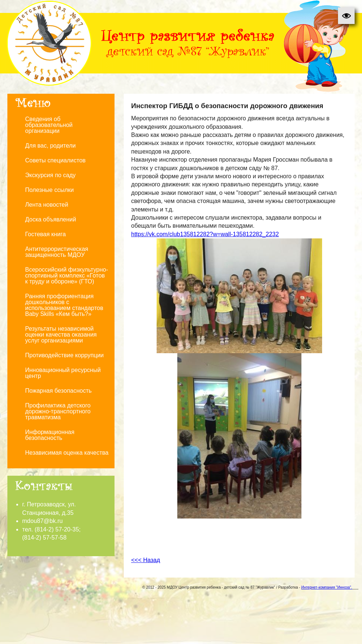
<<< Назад (146, 560)
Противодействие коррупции (64, 355)
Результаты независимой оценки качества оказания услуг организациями (61, 335)
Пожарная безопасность (58, 391)
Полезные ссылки (49, 190)
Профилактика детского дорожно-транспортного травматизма (58, 411)
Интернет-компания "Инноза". (327, 587)
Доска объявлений (51, 219)
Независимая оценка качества (67, 453)
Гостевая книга (45, 234)
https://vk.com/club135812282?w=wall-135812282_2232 (205, 234)
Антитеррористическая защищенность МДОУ (57, 252)
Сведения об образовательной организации (49, 125)
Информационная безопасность (50, 435)
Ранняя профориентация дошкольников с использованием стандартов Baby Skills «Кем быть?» (64, 305)
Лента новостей (47, 205)
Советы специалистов (55, 160)
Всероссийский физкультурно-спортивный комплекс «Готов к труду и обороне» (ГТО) (67, 275)
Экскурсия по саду (50, 175)
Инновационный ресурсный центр (63, 373)
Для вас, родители (50, 146)
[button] (346, 16)
